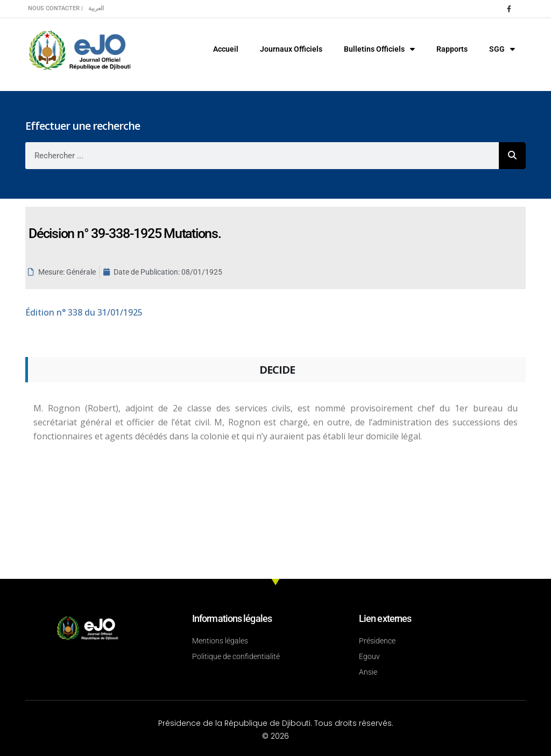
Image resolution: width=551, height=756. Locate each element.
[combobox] (262, 156)
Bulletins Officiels (379, 49)
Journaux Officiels (291, 49)
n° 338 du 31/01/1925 (84, 312)
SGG (502, 49)
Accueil (226, 49)
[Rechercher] (512, 156)
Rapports (452, 49)
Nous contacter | (55, 8)
